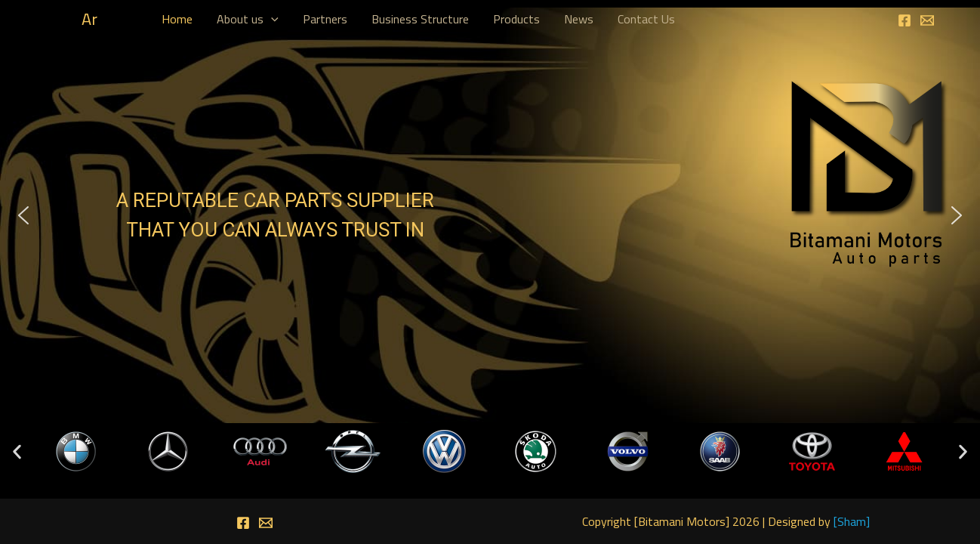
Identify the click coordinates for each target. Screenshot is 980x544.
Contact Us (646, 19)
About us (248, 19)
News (579, 19)
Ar (89, 19)
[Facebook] (904, 20)
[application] (271, 19)
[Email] (927, 20)
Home (177, 19)
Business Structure (420, 19)
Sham (852, 521)
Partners (325, 19)
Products (516, 19)
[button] (23, 215)
